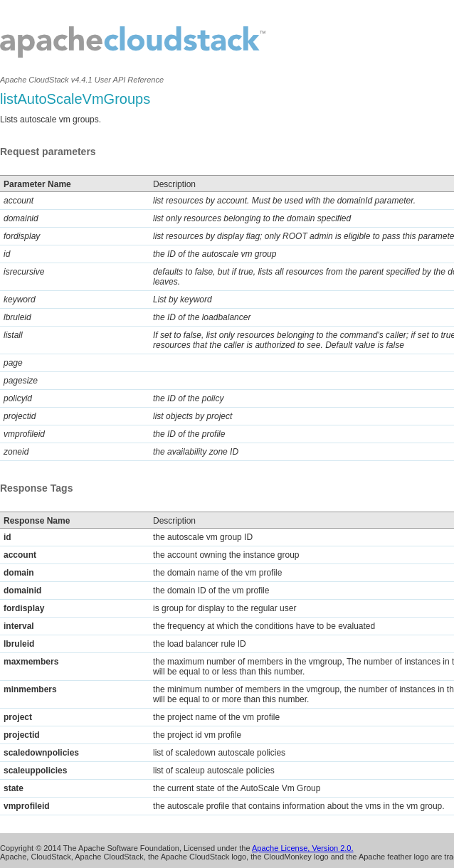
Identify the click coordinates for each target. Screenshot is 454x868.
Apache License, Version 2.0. (302, 848)
